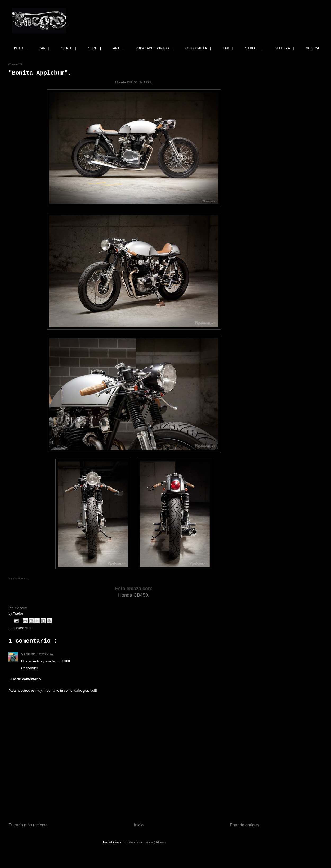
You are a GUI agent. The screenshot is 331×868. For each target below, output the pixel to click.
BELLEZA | (285, 48)
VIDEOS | (254, 48)
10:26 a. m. (45, 654)
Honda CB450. (134, 595)
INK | (228, 48)
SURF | (95, 48)
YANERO (28, 654)
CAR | (44, 48)
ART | (119, 48)
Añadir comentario (26, 679)
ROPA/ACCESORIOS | (155, 48)
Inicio (139, 825)
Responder (30, 668)
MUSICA (312, 48)
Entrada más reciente (28, 825)
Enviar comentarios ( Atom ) (145, 842)
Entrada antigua (244, 825)
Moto (28, 628)
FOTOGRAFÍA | (198, 48)
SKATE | (69, 48)
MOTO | (21, 48)
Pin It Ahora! (18, 608)
